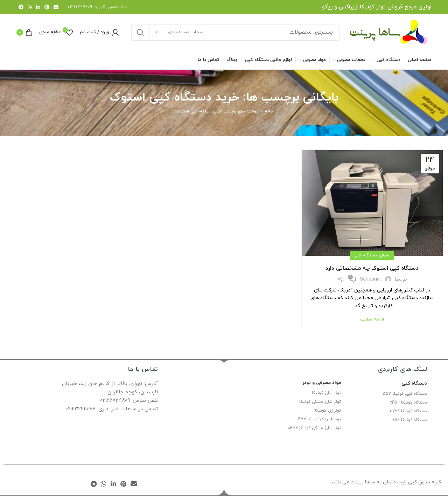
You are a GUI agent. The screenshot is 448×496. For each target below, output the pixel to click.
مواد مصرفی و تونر (322, 383)
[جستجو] (235, 33)
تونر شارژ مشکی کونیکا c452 (314, 428)
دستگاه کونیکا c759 (408, 411)
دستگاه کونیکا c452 (408, 402)
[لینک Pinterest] (47, 7)
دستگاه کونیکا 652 (410, 420)
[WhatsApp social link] (30, 7)
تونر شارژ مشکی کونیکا (320, 402)
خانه (269, 111)
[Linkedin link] (38, 7)
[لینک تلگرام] (21, 7)
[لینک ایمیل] (56, 7)
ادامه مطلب (372, 320)
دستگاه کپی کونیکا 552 (405, 394)
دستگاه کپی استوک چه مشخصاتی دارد (372, 268)
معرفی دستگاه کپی (372, 255)
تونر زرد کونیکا (328, 411)
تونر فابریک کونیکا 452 (320, 419)
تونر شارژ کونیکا (326, 393)
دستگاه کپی (414, 383)
